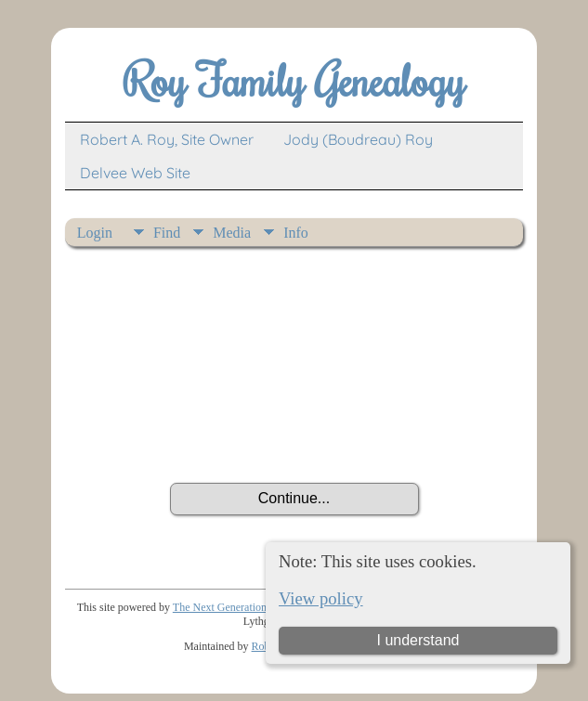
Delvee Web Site (135, 173)
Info (296, 233)
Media (232, 233)
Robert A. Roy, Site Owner (167, 139)
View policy (321, 598)
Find (167, 233)
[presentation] (294, 432)
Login (95, 233)
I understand (418, 640)
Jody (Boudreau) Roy (358, 139)
